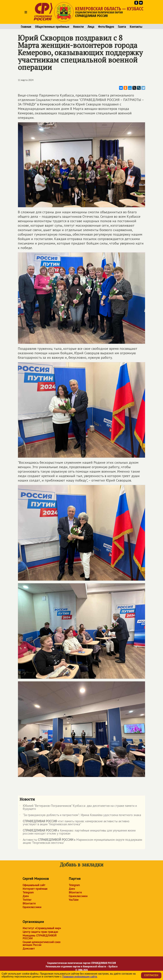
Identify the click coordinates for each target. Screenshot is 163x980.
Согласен (151, 975)
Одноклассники (32, 907)
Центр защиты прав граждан (40, 932)
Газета (122, 27)
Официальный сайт (34, 885)
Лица (91, 27)
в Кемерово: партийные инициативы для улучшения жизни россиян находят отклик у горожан (78, 832)
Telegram (28, 892)
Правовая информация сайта (80, 977)
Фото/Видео (106, 27)
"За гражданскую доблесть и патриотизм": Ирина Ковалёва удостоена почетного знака (80, 816)
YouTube (74, 900)
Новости (78, 27)
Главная (26, 27)
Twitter (27, 900)
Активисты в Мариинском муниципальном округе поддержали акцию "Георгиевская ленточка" (81, 841)
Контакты (136, 27)
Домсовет (29, 949)
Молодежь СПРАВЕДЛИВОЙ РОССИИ (40, 937)
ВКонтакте (29, 903)
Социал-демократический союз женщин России (41, 943)
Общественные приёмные (52, 27)
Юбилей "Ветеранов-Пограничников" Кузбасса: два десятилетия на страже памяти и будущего (78, 807)
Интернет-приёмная (35, 889)
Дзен (26, 896)
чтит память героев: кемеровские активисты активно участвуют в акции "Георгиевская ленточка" (74, 823)
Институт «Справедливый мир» (42, 928)
